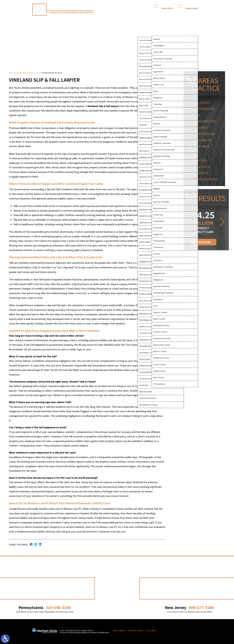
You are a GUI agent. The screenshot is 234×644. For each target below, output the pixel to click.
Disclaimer (119, 631)
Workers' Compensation (197, 158)
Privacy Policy (136, 631)
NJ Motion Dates (174, 12)
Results (163, 12)
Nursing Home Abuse (202, 134)
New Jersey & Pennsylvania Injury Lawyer (25, 73)
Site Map (152, 631)
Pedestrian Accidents (203, 179)
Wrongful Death (199, 167)
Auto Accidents (198, 173)
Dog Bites (194, 115)
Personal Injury (145, 12)
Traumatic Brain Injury (199, 148)
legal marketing (82, 633)
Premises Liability (200, 140)
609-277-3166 (167, 6)
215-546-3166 (191, 6)
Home (120, 12)
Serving (156, 12)
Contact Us (192, 12)
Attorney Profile (130, 12)
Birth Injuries (197, 128)
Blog (184, 12)
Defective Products (201, 109)
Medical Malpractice (202, 121)
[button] (211, 222)
